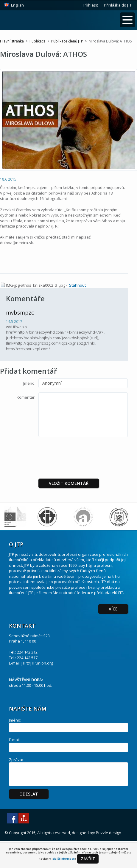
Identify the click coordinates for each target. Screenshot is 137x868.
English (17, 5)
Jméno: (29, 383)
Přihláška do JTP (118, 5)
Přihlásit (91, 5)
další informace (64, 859)
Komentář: (26, 397)
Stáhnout (77, 285)
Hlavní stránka (12, 41)
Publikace (38, 41)
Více (113, 609)
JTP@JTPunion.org (37, 663)
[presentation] (88, 453)
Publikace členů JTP (67, 41)
